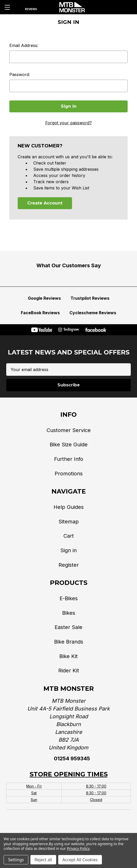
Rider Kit (69, 671)
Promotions (69, 474)
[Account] (120, 7)
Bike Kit (68, 656)
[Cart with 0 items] (129, 7)
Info (68, 415)
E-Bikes (69, 598)
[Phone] (110, 7)
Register (69, 565)
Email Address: (24, 45)
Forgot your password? (68, 123)
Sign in (68, 550)
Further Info (69, 459)
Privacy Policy (78, 848)
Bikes (69, 613)
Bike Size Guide (69, 445)
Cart (69, 536)
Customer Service (69, 430)
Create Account (45, 203)
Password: (20, 74)
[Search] (18, 7)
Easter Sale (68, 627)
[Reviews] (31, 7)
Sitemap (69, 522)
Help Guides (69, 507)
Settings (16, 860)
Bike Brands (69, 642)
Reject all (43, 860)
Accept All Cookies (80, 860)
